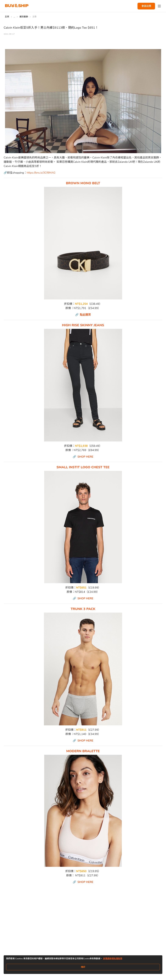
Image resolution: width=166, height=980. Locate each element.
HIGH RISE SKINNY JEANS (83, 325)
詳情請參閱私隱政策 (113, 959)
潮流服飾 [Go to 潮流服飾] (24, 17)
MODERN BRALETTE (83, 751)
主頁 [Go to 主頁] (7, 17)
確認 (83, 967)
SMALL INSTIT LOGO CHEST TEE (83, 467)
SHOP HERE (85, 457)
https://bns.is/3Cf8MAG (41, 173)
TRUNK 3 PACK (83, 609)
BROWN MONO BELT (83, 183)
